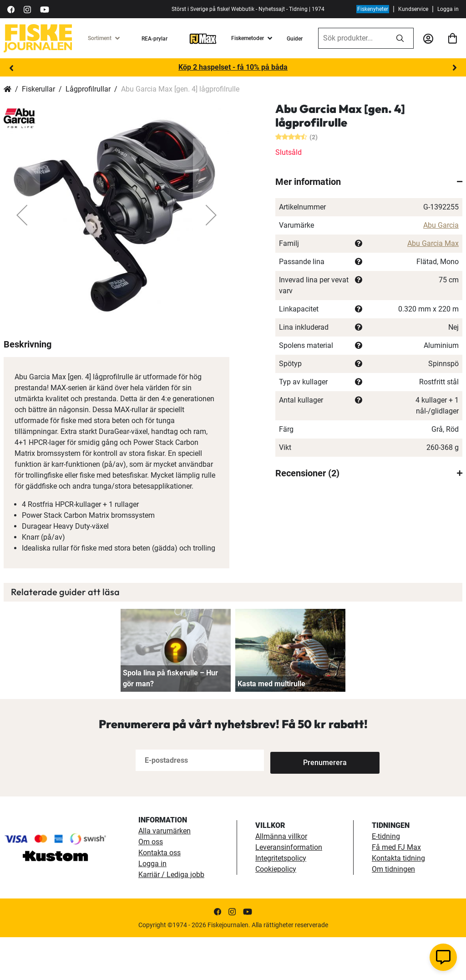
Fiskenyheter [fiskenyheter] (373, 9)
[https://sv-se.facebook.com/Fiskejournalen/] (11, 9)
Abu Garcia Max (433, 243)
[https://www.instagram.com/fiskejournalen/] (27, 9)
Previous (11, 68)
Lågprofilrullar (88, 89)
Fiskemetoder (248, 38)
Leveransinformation (289, 890)
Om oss (151, 885)
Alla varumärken (165, 874)
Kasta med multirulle (271, 727)
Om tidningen (393, 912)
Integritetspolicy (281, 901)
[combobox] (353, 38)
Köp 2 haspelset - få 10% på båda (233, 67)
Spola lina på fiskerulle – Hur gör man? (170, 721)
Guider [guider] (295, 39)
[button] (22, 215)
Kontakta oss (160, 896)
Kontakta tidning (398, 901)
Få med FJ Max (396, 890)
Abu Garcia (441, 225)
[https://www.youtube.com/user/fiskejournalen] (45, 9)
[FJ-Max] (203, 38)
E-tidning (386, 879)
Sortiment (100, 38)
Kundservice (413, 9)
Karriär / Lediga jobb (171, 917)
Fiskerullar (38, 89)
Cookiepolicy (276, 912)
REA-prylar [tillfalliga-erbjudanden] (154, 39)
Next (455, 68)
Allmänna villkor (281, 879)
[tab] (369, 182)
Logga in (448, 9)
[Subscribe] (300, 803)
